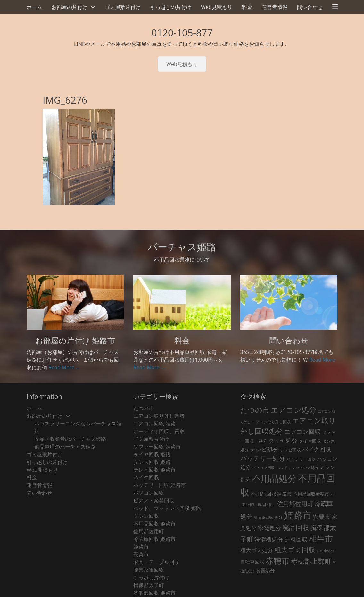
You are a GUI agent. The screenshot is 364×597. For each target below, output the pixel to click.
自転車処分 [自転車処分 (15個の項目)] (325, 551)
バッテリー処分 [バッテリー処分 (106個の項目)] (263, 458)
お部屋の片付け (70, 7)
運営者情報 (275, 7)
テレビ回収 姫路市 (154, 470)
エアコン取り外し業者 (159, 416)
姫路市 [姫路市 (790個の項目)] (298, 515)
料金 (247, 7)
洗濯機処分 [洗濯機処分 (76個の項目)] (269, 539)
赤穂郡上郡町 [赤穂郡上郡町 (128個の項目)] (311, 561)
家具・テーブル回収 (156, 562)
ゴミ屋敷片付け (123, 7)
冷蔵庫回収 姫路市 (154, 539)
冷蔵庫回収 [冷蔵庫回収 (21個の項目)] (263, 517)
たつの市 (144, 408)
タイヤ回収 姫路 (152, 454)
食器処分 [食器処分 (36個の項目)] (265, 570)
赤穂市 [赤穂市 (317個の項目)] (278, 560)
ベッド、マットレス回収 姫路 (167, 508)
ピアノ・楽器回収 (154, 500)
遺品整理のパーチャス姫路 (65, 447)
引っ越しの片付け (171, 7)
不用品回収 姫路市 (154, 524)
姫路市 (141, 547)
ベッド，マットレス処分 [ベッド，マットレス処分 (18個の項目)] (297, 468)
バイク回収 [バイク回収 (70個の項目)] (317, 449)
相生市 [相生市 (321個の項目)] (321, 538)
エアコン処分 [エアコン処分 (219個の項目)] (294, 410)
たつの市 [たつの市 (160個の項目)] (255, 410)
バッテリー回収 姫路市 (160, 485)
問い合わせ (310, 7)
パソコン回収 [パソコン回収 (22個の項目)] (263, 468)
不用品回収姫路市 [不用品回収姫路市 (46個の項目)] (271, 494)
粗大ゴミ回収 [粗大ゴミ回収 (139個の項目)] (295, 549)
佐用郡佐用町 (149, 531)
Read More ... (64, 367)
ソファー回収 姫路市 (157, 447)
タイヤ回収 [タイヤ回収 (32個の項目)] (310, 441)
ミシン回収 (146, 516)
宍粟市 (141, 554)
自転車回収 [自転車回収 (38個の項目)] (252, 562)
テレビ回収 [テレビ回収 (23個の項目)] (290, 450)
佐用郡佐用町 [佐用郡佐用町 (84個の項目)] (295, 504)
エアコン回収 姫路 (154, 424)
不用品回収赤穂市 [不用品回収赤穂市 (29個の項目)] (311, 494)
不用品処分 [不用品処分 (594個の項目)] (274, 478)
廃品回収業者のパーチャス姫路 (70, 439)
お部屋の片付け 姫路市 (75, 340)
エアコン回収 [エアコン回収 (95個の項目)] (302, 431)
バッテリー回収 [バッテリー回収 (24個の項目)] (301, 459)
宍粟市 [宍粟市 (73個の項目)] (322, 517)
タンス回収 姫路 (152, 462)
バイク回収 (146, 477)
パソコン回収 (149, 493)
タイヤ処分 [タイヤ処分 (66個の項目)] (283, 441)
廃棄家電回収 (149, 570)
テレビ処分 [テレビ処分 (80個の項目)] (264, 449)
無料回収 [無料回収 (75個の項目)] (296, 539)
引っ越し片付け (151, 577)
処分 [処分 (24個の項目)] (278, 517)
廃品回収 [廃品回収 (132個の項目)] (296, 527)
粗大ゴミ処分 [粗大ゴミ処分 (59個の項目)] (257, 550)
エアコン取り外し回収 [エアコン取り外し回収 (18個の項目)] (271, 422)
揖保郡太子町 (149, 585)
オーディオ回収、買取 (159, 431)
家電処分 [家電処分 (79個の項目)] (269, 528)
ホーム (34, 7)
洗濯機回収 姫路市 (154, 593)
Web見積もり (217, 7)
